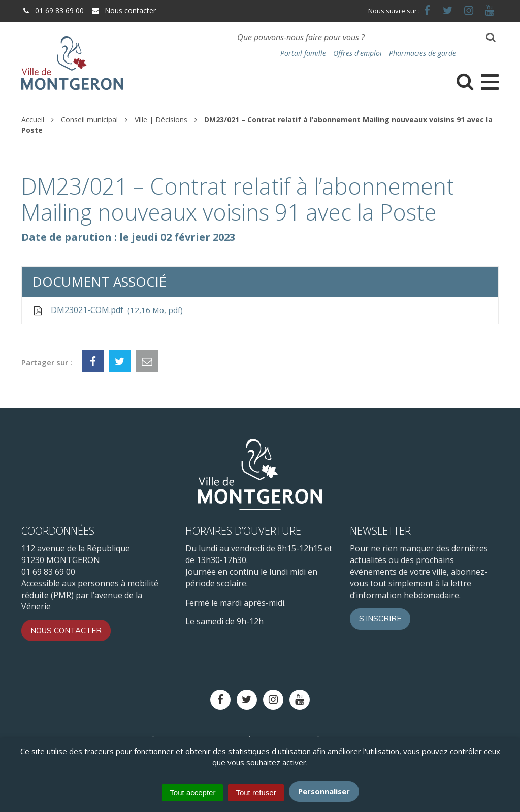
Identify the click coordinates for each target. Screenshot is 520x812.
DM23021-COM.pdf (107, 310)
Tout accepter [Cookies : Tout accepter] (192, 792)
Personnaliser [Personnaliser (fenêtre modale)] (324, 791)
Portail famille (303, 53)
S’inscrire (380, 619)
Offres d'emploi (357, 53)
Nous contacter (123, 10)
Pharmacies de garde (422, 53)
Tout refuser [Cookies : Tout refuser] (256, 792)
